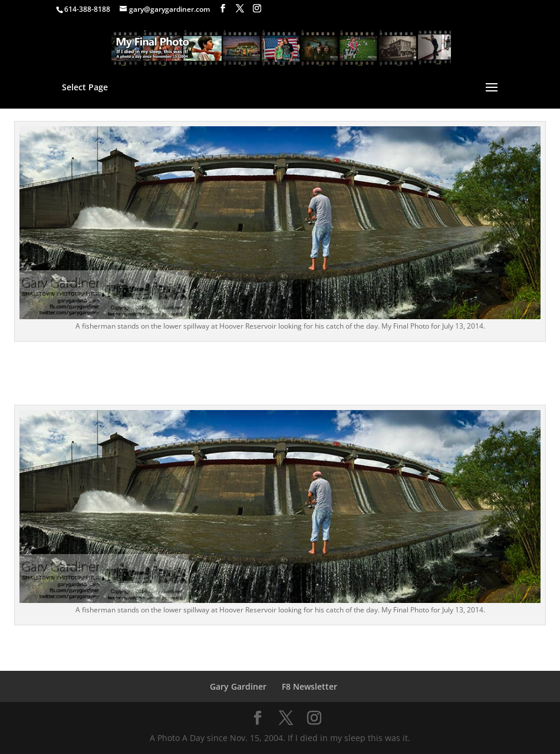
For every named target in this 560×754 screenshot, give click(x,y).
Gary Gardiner (238, 686)
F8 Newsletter (309, 686)
